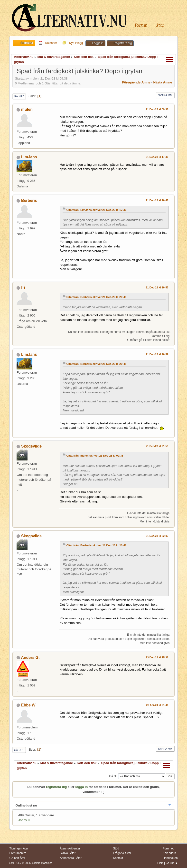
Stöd (116, 848)
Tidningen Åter (19, 848)
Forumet (168, 848)
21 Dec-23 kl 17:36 (157, 157)
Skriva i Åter (68, 853)
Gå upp (19, 750)
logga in (81, 787)
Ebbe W (28, 705)
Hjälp (160, 863)
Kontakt (118, 858)
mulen (27, 109)
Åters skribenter (70, 848)
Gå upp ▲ (172, 863)
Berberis (29, 200)
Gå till (113, 776)
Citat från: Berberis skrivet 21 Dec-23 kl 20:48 (96, 297)
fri (23, 288)
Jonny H (24, 820)
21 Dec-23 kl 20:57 (157, 287)
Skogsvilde (31, 446)
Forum (141, 25)
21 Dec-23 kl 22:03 (157, 536)
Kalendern (169, 853)
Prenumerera (18, 853)
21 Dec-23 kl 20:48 (157, 200)
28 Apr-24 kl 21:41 (157, 705)
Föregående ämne (136, 82)
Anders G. (30, 658)
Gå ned (19, 96)
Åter (160, 25)
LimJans (29, 157)
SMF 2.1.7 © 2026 (20, 863)
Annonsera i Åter (70, 858)
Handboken (170, 858)
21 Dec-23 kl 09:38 (157, 109)
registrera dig (56, 787)
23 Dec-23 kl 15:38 (157, 657)
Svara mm (165, 95)
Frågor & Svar (122, 853)
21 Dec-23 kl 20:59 (157, 354)
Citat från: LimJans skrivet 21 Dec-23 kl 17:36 (96, 210)
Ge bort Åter (17, 858)
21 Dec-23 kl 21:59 (157, 446)
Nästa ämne (163, 82)
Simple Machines (42, 863)
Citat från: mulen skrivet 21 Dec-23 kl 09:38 (95, 456)
